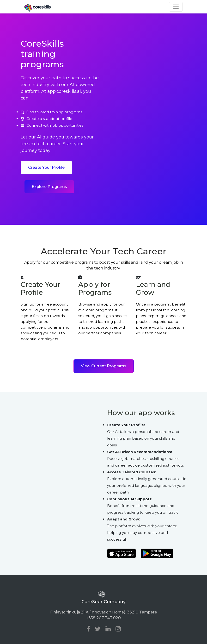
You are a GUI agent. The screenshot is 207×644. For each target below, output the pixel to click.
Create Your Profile (46, 167)
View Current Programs (104, 366)
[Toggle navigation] (176, 7)
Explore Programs (49, 187)
